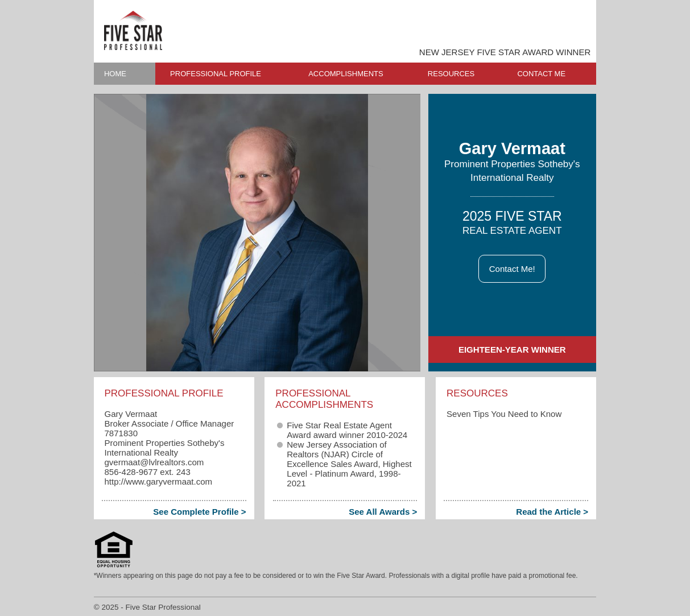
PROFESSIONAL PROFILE (216, 74)
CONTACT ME (541, 74)
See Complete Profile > (199, 512)
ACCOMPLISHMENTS (346, 74)
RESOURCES (451, 74)
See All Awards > (383, 512)
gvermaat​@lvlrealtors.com (154, 462)
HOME (115, 74)
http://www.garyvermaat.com (158, 481)
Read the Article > (552, 512)
